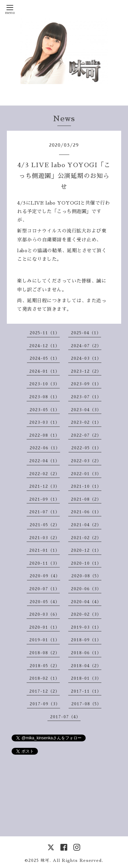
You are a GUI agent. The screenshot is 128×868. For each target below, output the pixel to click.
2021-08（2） (86, 499)
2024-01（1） (45, 371)
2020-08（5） (86, 576)
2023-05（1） (45, 410)
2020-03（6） (45, 614)
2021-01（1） (45, 550)
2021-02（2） (86, 538)
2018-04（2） (86, 666)
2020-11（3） (45, 563)
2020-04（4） (86, 602)
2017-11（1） (86, 691)
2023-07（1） (86, 397)
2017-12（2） (45, 691)
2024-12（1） (45, 346)
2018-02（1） (45, 678)
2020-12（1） (86, 550)
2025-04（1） (86, 333)
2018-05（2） (45, 666)
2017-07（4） (65, 717)
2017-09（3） (45, 704)
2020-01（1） (45, 627)
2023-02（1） (86, 422)
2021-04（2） (86, 525)
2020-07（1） (45, 589)
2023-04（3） (86, 410)
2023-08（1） (45, 397)
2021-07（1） (45, 512)
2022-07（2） (86, 435)
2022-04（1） (45, 461)
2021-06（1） (86, 512)
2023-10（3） (45, 384)
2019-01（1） (45, 640)
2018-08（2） (45, 653)
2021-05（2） (45, 525)
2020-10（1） (86, 563)
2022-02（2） (45, 474)
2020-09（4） (45, 576)
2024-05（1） (45, 358)
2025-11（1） (45, 333)
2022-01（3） (86, 474)
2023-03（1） (45, 422)
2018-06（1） (86, 653)
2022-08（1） (45, 435)
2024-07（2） (86, 346)
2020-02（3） (86, 614)
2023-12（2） (86, 371)
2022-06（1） (45, 448)
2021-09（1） (45, 499)
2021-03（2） (45, 538)
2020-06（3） (86, 589)
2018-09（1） (86, 640)
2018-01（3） (86, 678)
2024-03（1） (86, 358)
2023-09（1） (86, 384)
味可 (45, 861)
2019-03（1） (86, 627)
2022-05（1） (86, 448)
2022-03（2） (86, 461)
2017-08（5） (86, 704)
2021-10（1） (86, 486)
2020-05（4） (45, 602)
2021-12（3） (45, 486)
